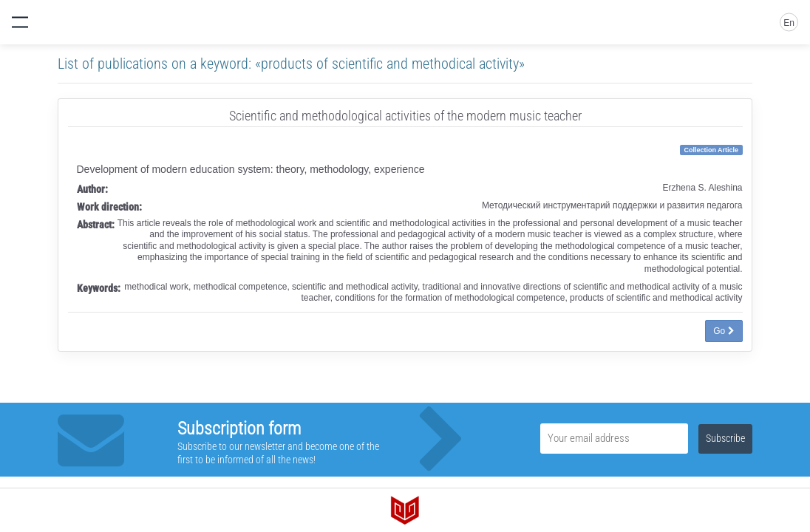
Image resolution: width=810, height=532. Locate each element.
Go (724, 331)
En (789, 23)
